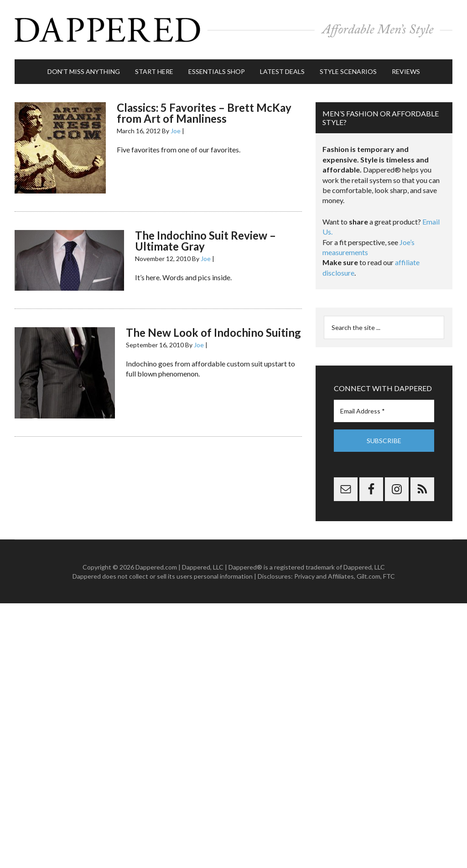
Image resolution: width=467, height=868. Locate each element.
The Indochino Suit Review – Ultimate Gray (205, 241)
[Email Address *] (384, 411)
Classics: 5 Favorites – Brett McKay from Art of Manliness (204, 113)
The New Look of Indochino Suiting (213, 332)
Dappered (233, 30)
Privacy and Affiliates (324, 576)
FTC (389, 576)
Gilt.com (368, 576)
